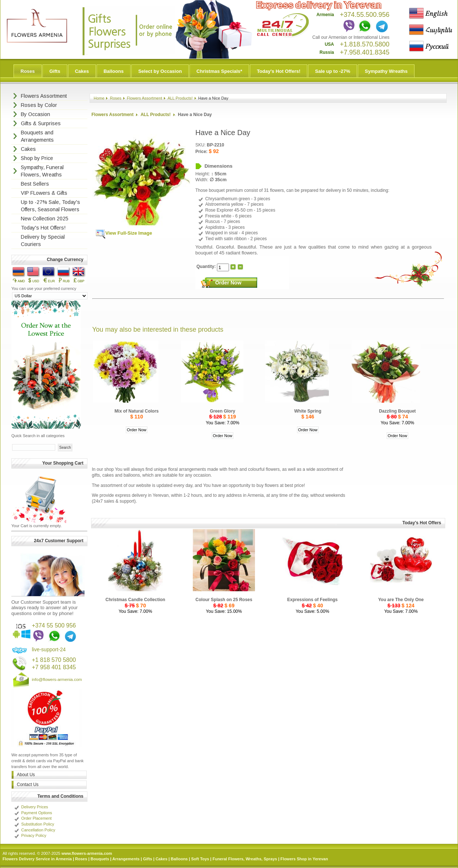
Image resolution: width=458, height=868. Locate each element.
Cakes (82, 71)
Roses (28, 71)
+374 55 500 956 (54, 625)
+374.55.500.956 (365, 15)
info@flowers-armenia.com (57, 679)
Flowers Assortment (145, 98)
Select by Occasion (160, 71)
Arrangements (126, 859)
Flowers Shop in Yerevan (304, 859)
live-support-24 (49, 649)
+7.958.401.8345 (365, 52)
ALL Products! (180, 98)
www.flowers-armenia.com (87, 853)
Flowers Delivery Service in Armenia (37, 859)
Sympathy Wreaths (386, 71)
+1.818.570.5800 (365, 44)
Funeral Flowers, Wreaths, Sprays (245, 859)
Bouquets (100, 859)
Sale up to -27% (333, 71)
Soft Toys (200, 859)
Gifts (55, 71)
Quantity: (207, 267)
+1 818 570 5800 (54, 660)
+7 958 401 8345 (54, 667)
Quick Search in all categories (38, 436)
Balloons (114, 71)
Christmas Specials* (219, 71)
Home (99, 98)
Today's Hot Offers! (279, 71)
